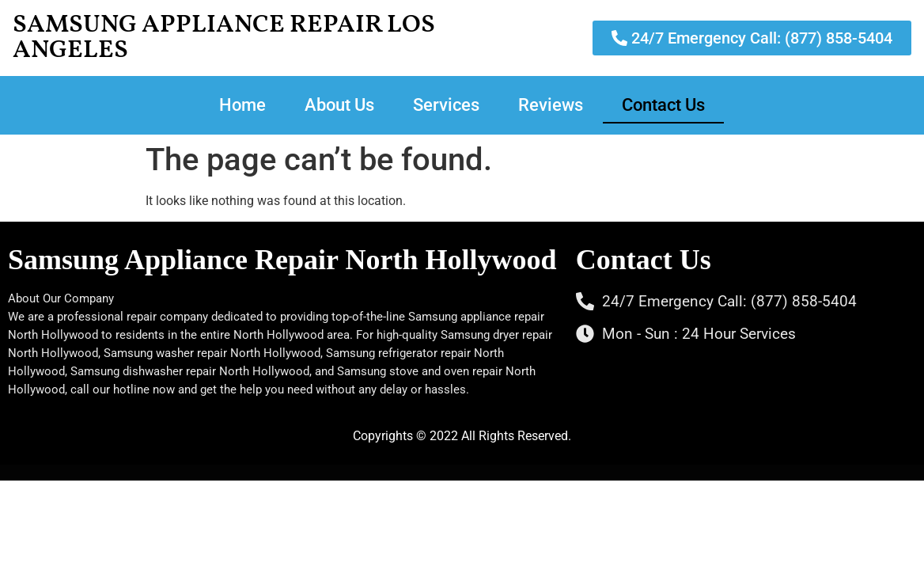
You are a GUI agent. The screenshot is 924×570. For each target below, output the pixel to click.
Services (446, 105)
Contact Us (663, 105)
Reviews (551, 105)
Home (242, 105)
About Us (339, 105)
